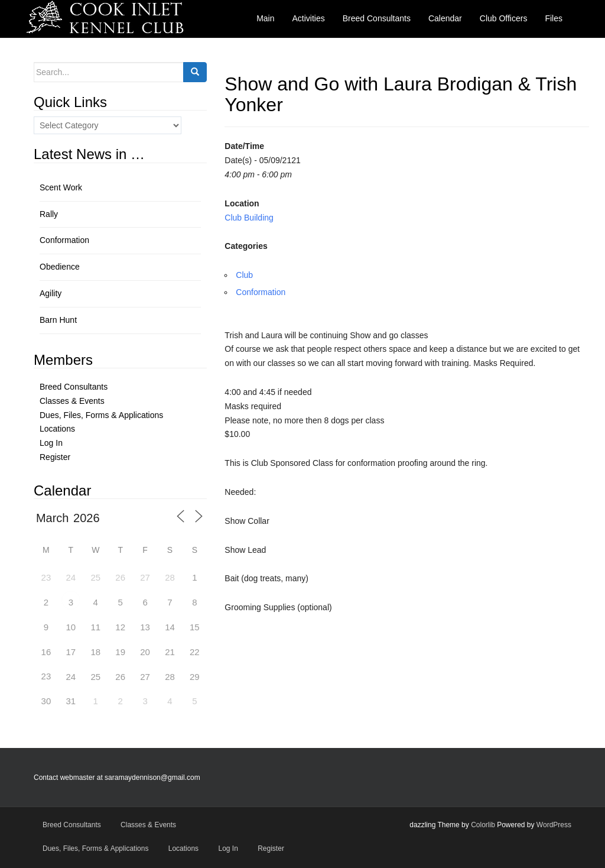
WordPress (554, 825)
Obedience (60, 267)
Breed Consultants (74, 387)
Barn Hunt (58, 320)
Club (244, 275)
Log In (51, 443)
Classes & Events (72, 401)
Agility (51, 293)
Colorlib (483, 825)
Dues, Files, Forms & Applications (101, 415)
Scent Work (61, 187)
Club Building (249, 218)
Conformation (261, 292)
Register (55, 457)
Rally (49, 214)
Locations (57, 429)
